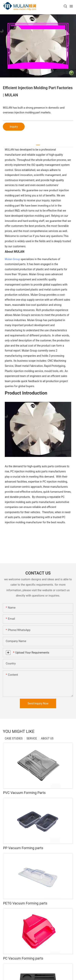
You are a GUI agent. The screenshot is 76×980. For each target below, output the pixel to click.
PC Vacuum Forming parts (23, 958)
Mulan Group (12, 259)
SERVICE (32, 738)
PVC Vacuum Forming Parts (24, 793)
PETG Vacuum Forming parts (25, 903)
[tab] (38, 144)
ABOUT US (47, 738)
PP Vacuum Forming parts (23, 848)
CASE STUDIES (14, 738)
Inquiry (14, 127)
